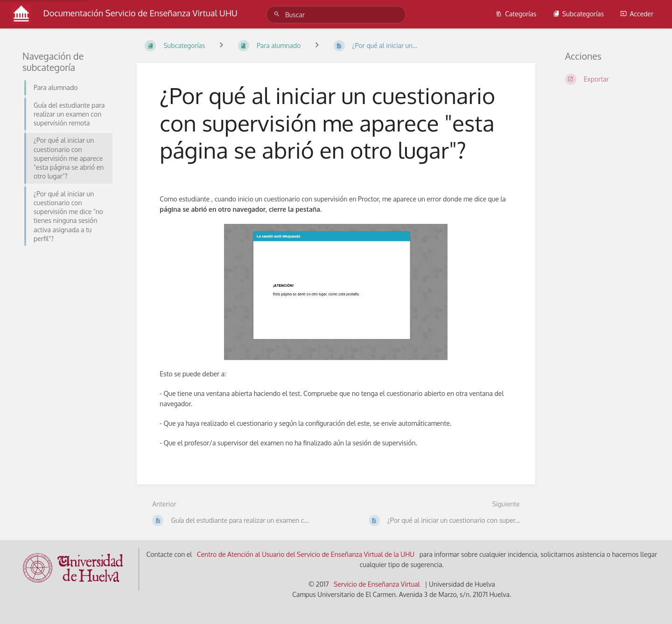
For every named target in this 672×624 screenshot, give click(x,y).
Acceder (637, 14)
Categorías (516, 14)
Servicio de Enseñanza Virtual (377, 584)
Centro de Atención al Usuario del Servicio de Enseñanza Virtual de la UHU (306, 554)
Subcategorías (578, 14)
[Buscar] (278, 14)
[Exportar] (607, 79)
